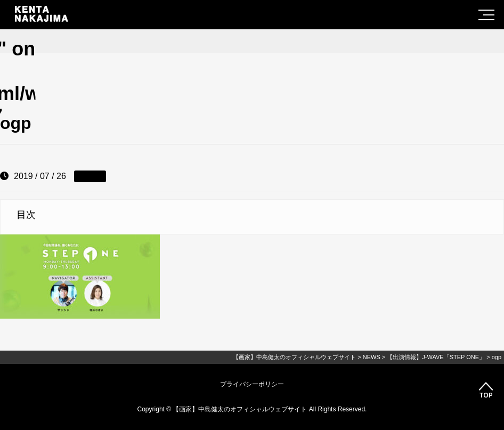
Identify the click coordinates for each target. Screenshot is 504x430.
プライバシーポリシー (252, 384)
